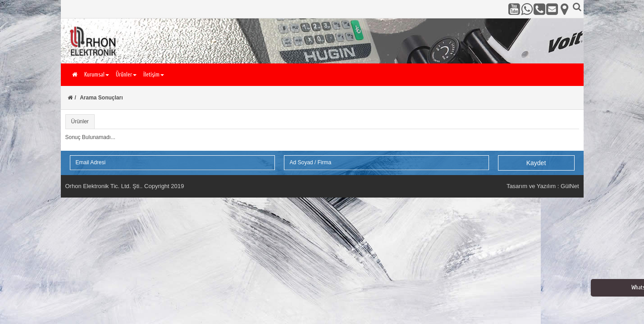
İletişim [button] (154, 74)
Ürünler (80, 121)
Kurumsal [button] (97, 74)
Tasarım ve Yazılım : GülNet (543, 186)
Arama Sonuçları (101, 98)
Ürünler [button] (126, 74)
